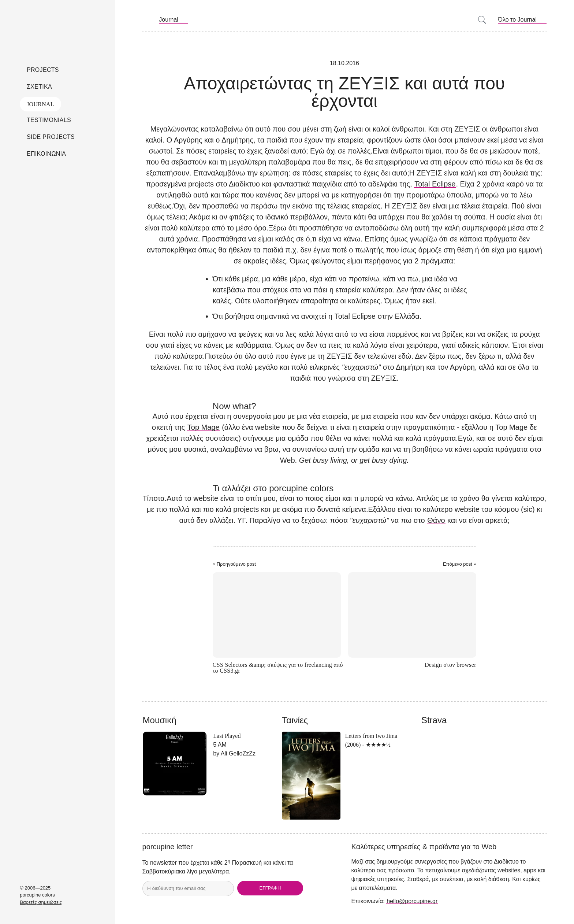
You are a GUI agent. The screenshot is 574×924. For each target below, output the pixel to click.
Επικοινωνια (46, 154)
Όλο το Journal (517, 20)
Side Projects (51, 137)
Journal (40, 104)
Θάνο (436, 520)
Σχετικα (39, 87)
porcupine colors (57, 25)
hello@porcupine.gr (412, 901)
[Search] (483, 20)
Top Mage (204, 427)
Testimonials (49, 120)
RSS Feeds (147, 20)
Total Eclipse (435, 184)
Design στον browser (450, 665)
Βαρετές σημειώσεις (41, 902)
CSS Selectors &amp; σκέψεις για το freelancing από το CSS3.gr (278, 668)
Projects (43, 70)
